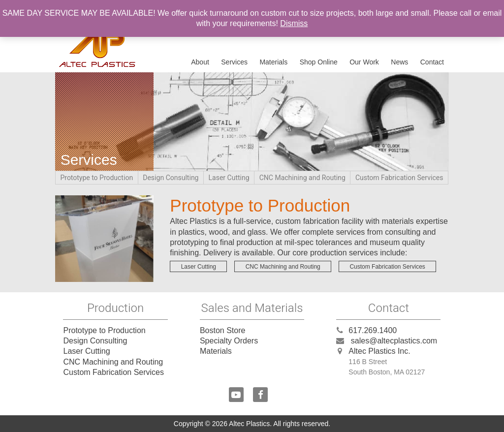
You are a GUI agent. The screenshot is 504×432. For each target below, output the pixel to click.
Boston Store (223, 330)
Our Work (364, 62)
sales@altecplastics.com (394, 341)
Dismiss (294, 23)
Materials (273, 62)
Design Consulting (171, 178)
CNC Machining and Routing (302, 178)
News (399, 62)
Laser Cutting (229, 178)
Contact (432, 62)
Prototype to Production (97, 178)
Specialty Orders (229, 341)
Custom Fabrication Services (399, 178)
